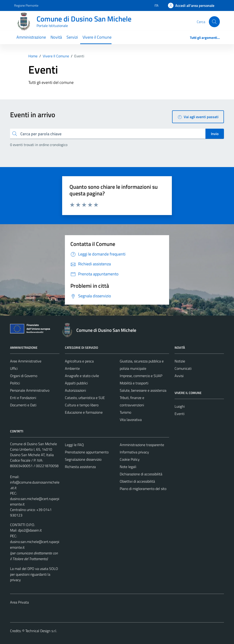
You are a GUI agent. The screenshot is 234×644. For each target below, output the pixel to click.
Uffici (14, 368)
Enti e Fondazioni (23, 398)
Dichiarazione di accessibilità (141, 474)
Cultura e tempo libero (82, 405)
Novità (56, 37)
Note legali (128, 467)
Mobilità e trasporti (134, 383)
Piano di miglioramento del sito (143, 489)
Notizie (180, 361)
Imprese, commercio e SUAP (141, 376)
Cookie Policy (130, 459)
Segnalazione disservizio (83, 459)
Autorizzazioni (75, 390)
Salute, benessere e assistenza (143, 390)
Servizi (72, 37)
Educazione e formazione (84, 412)
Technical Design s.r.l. (41, 631)
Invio (215, 134)
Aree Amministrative (26, 361)
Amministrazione (31, 37)
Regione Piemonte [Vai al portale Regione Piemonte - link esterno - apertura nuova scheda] (26, 5)
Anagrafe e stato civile (82, 376)
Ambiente (72, 368)
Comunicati (183, 368)
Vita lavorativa (131, 420)
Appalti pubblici (76, 383)
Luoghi (180, 406)
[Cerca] (214, 22)
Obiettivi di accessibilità (137, 481)
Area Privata (19, 602)
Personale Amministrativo (30, 390)
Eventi (179, 414)
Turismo (125, 412)
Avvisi (179, 376)
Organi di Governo (24, 376)
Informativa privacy (134, 452)
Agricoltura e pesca (79, 361)
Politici (15, 383)
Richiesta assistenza (80, 467)
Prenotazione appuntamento (87, 452)
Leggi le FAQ (74, 445)
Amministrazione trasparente (142, 445)
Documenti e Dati (23, 405)
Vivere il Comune (97, 37)
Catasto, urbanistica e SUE (85, 398)
